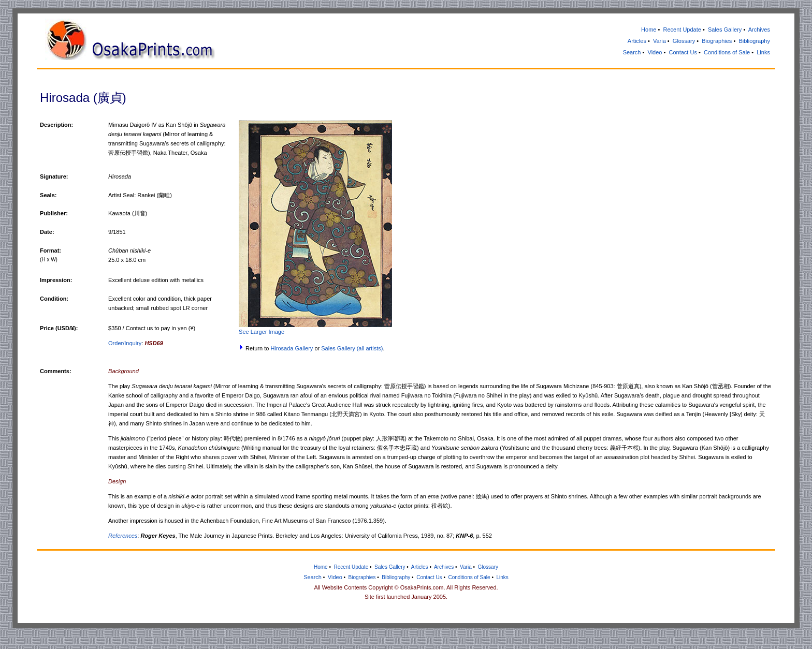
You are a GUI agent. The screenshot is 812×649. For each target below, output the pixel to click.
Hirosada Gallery (292, 348)
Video (655, 52)
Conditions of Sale (727, 52)
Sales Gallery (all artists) (352, 348)
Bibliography (754, 41)
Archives (759, 30)
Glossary (684, 41)
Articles (637, 41)
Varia (659, 41)
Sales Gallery (725, 30)
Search (632, 52)
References (123, 536)
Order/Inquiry (125, 343)
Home (649, 30)
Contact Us (683, 52)
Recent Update (682, 30)
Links (763, 52)
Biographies (717, 41)
